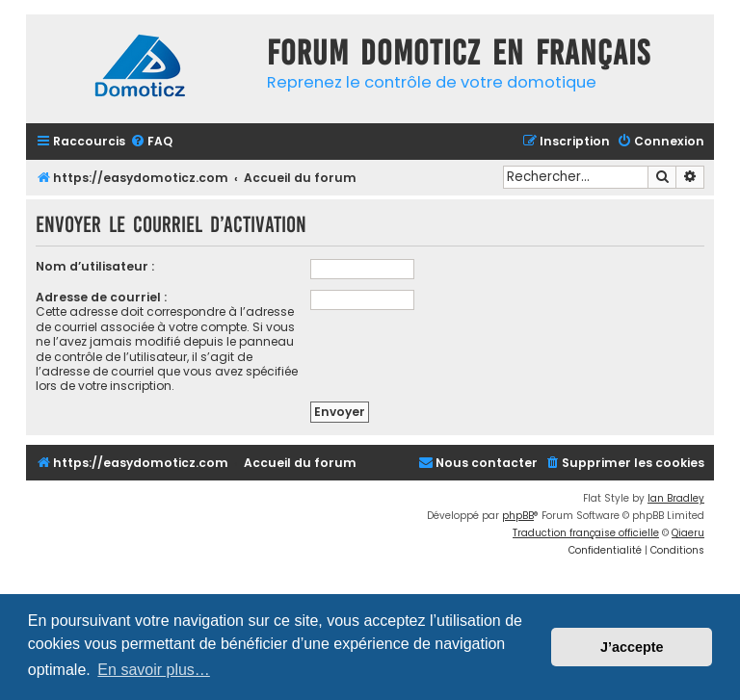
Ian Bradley (676, 498)
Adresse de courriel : (101, 297)
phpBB (518, 516)
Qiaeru (688, 533)
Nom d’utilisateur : (95, 266)
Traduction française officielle (586, 533)
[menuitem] (151, 142)
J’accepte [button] (632, 647)
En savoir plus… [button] (154, 670)
